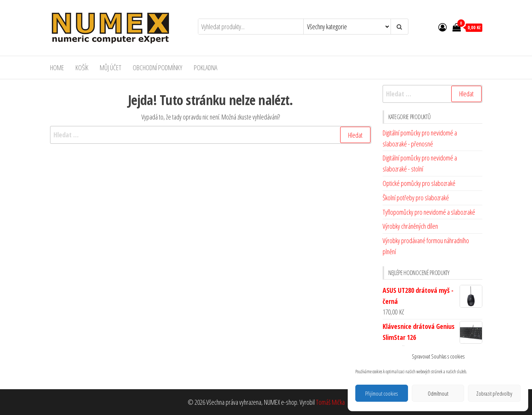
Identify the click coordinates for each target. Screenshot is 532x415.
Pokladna (206, 68)
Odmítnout (438, 393)
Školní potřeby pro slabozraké (416, 198)
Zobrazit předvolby (494, 393)
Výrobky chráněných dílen (410, 226)
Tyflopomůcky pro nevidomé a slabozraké (429, 212)
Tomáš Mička (330, 402)
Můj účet (111, 68)
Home (57, 68)
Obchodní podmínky (158, 68)
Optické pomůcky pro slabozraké (419, 183)
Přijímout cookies (381, 393)
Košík (82, 68)
